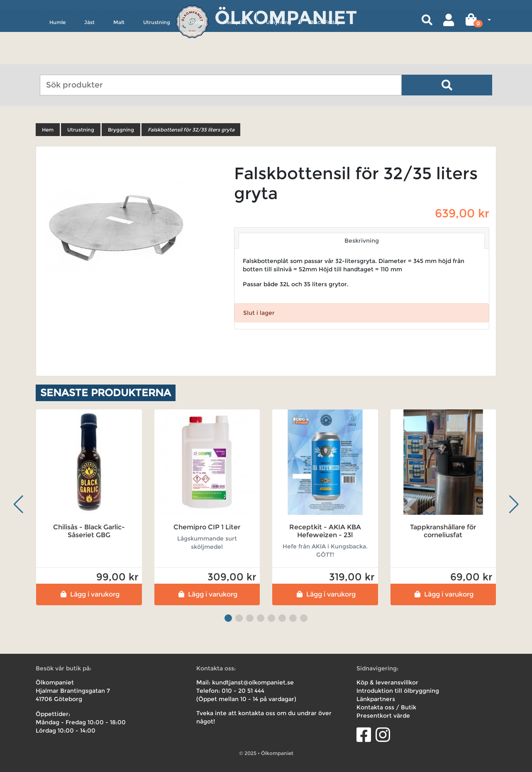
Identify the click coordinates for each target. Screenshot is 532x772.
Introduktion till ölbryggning (398, 691)
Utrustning (157, 57)
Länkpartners (376, 699)
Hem (48, 130)
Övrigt (197, 57)
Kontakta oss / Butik (386, 707)
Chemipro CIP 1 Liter (207, 527)
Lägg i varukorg (89, 594)
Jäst (89, 57)
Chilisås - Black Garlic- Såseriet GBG (89, 531)
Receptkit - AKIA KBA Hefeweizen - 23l (325, 531)
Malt (119, 57)
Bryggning (121, 130)
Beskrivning (362, 241)
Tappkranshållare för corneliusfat (443, 531)
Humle (57, 57)
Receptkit (235, 57)
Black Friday (325, 57)
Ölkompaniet (286, 16)
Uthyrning (279, 57)
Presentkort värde (383, 716)
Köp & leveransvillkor (387, 682)
